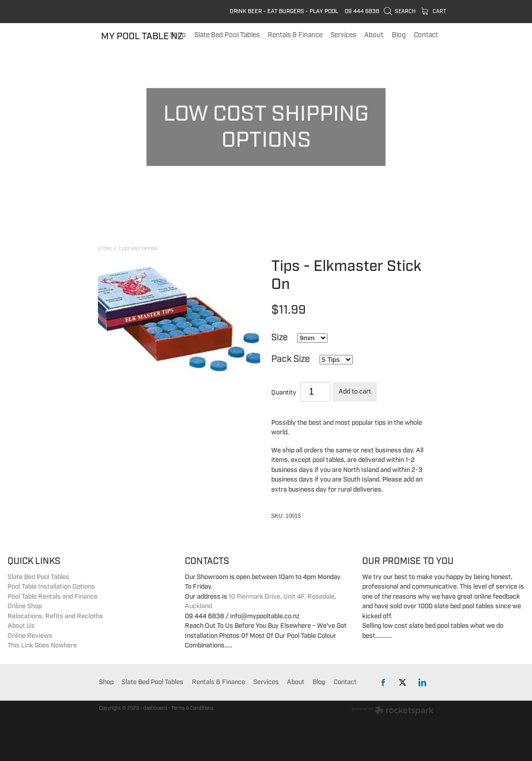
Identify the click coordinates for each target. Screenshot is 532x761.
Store (105, 249)
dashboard (155, 708)
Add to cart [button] (355, 392)
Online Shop (25, 606)
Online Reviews (30, 636)
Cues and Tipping (138, 249)
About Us (21, 626)
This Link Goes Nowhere (42, 645)
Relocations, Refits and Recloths (55, 616)
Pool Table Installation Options (51, 587)
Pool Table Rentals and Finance (52, 597)
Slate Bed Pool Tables (38, 577)
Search (400, 11)
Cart (434, 11)
